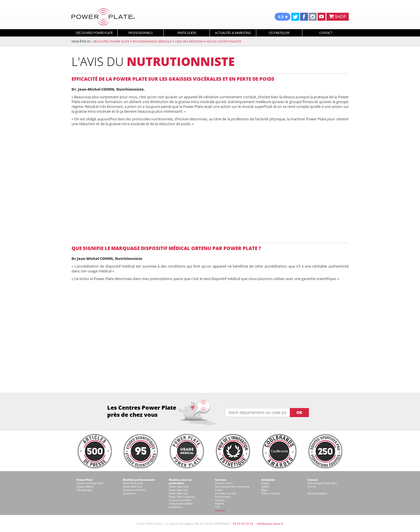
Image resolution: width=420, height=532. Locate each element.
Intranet (220, 510)
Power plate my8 (179, 487)
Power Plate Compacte (182, 497)
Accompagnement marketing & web (232, 488)
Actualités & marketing (233, 33)
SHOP (338, 16)
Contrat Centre (224, 483)
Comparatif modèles (181, 504)
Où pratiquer (279, 33)
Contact (326, 33)
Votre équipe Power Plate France (322, 485)
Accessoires (129, 493)
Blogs (264, 490)
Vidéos (265, 487)
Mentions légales (317, 493)
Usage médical (85, 487)
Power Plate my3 (178, 493)
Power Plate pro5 (133, 487)
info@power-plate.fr (270, 524)
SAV (217, 507)
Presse (265, 483)
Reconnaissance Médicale (152, 41)
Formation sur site (226, 493)
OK (299, 412)
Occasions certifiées (134, 490)
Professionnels (141, 33)
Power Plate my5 (178, 490)
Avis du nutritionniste (224, 41)
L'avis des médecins (189, 41)
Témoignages (84, 490)
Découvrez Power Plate (94, 33)
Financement (223, 497)
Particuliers (187, 33)
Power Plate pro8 (133, 483)
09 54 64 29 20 (243, 524)
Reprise (219, 504)
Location (220, 500)
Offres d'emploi (270, 493)
